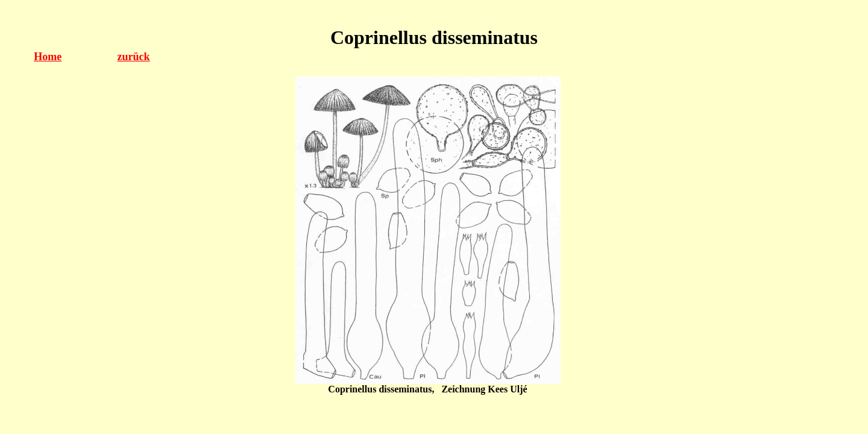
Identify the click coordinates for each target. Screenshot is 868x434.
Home (48, 57)
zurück (134, 57)
